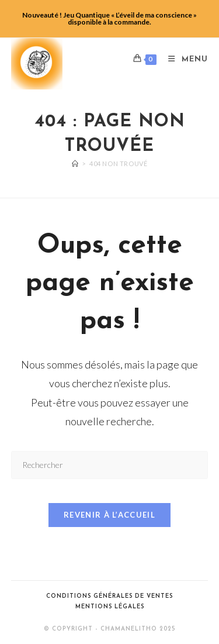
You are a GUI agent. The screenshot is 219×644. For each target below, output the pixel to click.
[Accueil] (75, 163)
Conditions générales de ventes (109, 596)
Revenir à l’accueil (109, 515)
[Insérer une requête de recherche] (110, 465)
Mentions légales (110, 607)
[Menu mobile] (184, 59)
